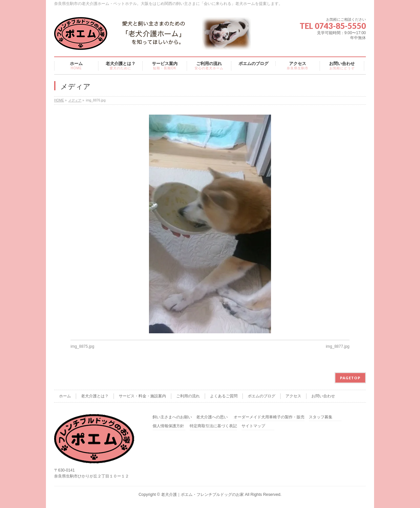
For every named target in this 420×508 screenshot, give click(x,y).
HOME (59, 100)
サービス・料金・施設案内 (142, 396)
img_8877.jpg (338, 346)
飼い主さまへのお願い (172, 417)
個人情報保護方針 (168, 426)
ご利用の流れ (188, 396)
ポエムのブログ (262, 396)
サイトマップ (253, 426)
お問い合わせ (323, 396)
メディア (75, 100)
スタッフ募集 (321, 417)
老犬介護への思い (212, 417)
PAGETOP (350, 378)
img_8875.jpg (82, 346)
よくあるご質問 (224, 396)
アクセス (293, 396)
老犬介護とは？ (95, 396)
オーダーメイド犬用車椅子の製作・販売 (269, 417)
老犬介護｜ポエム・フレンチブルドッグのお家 (202, 495)
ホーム (65, 396)
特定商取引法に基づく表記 (213, 426)
